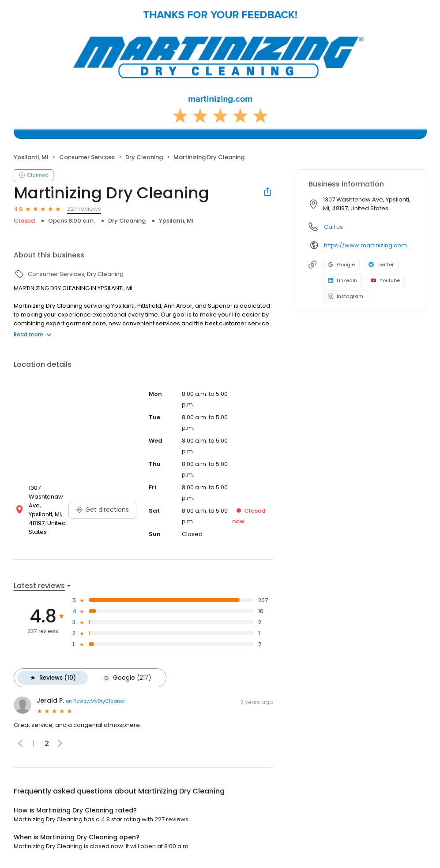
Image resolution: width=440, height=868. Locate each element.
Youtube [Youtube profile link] (385, 280)
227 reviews (84, 209)
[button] (20, 743)
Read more (33, 334)
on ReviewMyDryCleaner (95, 700)
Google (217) (126, 678)
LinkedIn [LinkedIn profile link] (342, 280)
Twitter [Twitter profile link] (381, 264)
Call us (333, 227)
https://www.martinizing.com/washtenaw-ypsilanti (369, 245)
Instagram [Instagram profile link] (346, 296)
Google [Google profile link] (341, 264)
